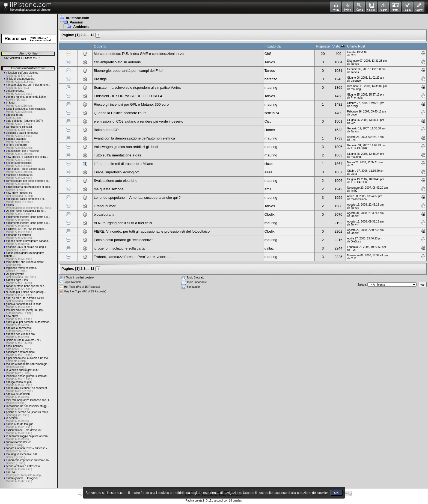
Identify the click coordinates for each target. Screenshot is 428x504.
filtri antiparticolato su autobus (117, 62)
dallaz (269, 248)
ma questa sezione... (110, 189)
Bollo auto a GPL (107, 130)
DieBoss (356, 241)
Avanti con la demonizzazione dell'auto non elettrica (134, 138)
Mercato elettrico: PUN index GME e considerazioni (134, 54)
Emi (353, 140)
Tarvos (270, 62)
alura (268, 172)
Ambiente (81, 27)
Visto (338, 46)
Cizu (268, 121)
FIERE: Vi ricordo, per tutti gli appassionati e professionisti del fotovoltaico (152, 231)
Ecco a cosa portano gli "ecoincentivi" (123, 240)
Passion (76, 22)
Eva (353, 250)
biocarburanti (104, 214)
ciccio (269, 164)
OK (336, 493)
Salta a (362, 285)
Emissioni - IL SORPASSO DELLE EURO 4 (128, 96)
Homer (270, 130)
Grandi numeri (105, 206)
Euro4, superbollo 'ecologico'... (118, 172)
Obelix (270, 214)
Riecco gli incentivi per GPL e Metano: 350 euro (131, 104)
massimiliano (359, 199)
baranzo (271, 79)
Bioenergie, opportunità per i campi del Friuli (128, 71)
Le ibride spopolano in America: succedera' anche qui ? (137, 198)
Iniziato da (273, 46)
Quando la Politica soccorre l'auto (120, 113)
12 (92, 35)
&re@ (354, 106)
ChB (353, 258)
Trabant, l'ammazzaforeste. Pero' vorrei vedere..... (133, 257)
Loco (354, 115)
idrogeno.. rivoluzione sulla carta (119, 248)
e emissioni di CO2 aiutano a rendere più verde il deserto (138, 121)
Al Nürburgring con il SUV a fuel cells (123, 223)
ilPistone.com (78, 18)
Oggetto (100, 46)
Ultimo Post (356, 46)
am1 (268, 189)
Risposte (323, 46)
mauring (271, 88)
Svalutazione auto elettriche (115, 181)
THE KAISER (359, 148)
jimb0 (354, 191)
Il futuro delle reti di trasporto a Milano (123, 164)
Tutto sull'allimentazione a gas (117, 155)
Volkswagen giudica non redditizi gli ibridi (126, 147)
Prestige (100, 79)
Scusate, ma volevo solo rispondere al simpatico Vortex (137, 88)
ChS (268, 54)
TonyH (355, 225)
